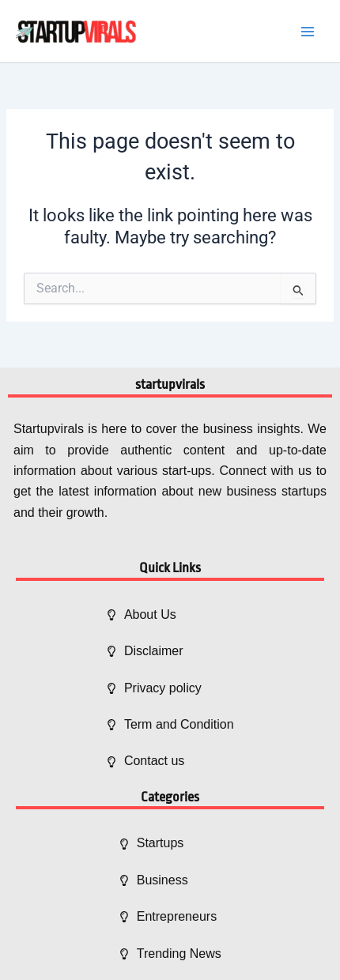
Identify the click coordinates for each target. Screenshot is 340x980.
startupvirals (170, 384)
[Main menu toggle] (308, 32)
